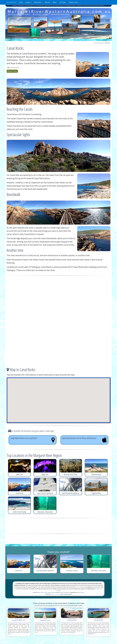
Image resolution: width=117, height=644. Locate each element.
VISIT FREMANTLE (71, 632)
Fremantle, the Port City (67, 623)
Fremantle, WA (81, 592)
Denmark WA (98, 620)
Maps (55, 2)
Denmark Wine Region (64, 592)
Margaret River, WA (19, 620)
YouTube (77, 587)
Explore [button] (28, 2)
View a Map (12, 71)
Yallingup (107, 43)
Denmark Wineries (101, 629)
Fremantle (79, 628)
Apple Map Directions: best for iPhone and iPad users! (84, 440)
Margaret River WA (11, 2)
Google (39, 587)
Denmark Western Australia (49, 592)
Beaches (47, 2)
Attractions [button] (38, 2)
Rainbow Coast (40, 592)
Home (21, 2)
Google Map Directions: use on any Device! (33, 440)
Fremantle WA (72, 620)
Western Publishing (55, 594)
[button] (59, 398)
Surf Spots (63, 2)
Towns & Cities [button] (74, 2)
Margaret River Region (16, 623)
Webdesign (82, 587)
